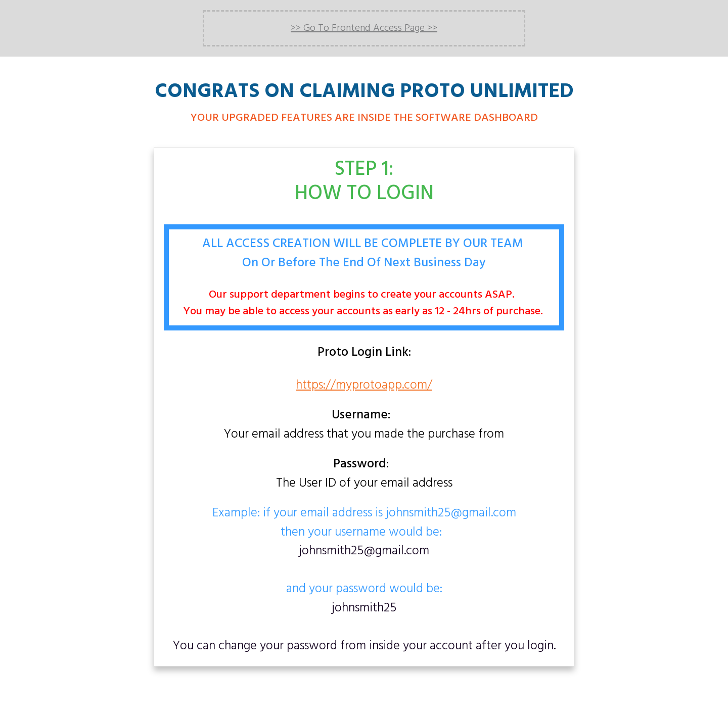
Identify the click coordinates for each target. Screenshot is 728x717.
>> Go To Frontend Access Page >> (364, 28)
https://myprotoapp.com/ (364, 386)
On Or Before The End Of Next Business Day (364, 263)
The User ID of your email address (364, 474)
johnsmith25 (364, 608)
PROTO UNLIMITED (487, 92)
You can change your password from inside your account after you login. (364, 646)
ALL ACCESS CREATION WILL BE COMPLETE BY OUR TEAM (364, 244)
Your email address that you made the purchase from (364, 425)
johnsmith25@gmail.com (364, 551)
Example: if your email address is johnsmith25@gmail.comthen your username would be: (364, 523)
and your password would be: (364, 599)
